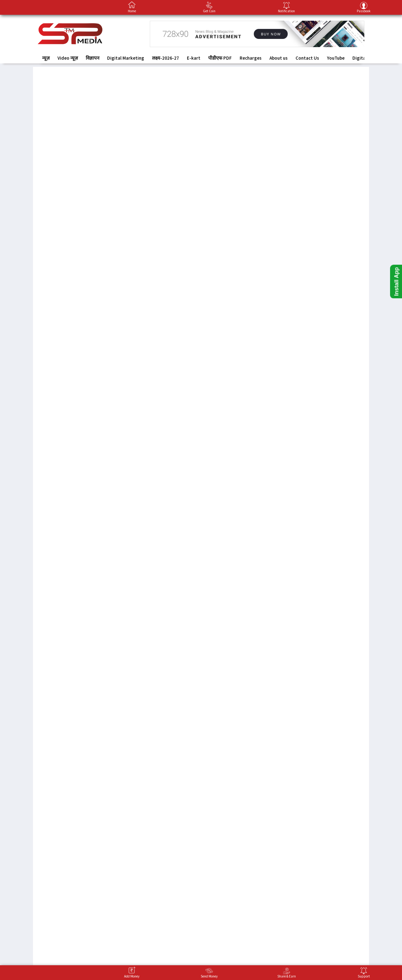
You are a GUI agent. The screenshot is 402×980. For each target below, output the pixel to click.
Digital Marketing (126, 58)
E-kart (194, 58)
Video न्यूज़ (68, 58)
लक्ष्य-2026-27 (166, 58)
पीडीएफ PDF (220, 58)
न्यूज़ (46, 58)
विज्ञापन (92, 58)
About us (279, 58)
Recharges (251, 58)
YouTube (336, 58)
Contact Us (307, 58)
